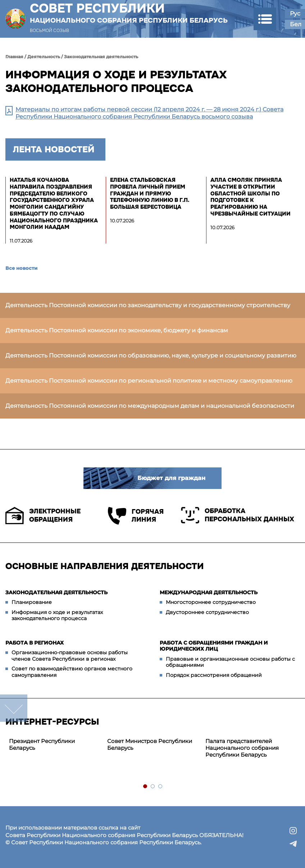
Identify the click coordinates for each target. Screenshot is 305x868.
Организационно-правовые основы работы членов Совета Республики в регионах (70, 656)
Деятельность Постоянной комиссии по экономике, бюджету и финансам (117, 330)
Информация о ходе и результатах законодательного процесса (57, 615)
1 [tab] (145, 787)
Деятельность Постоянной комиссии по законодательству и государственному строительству (148, 305)
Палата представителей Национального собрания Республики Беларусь (242, 748)
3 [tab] (161, 787)
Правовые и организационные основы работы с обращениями (230, 662)
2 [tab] (153, 787)
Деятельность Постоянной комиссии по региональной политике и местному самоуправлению (149, 381)
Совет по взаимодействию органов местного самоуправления (72, 672)
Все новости (21, 268)
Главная (14, 57)
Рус (295, 13)
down (14, 708)
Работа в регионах (35, 643)
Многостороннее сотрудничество (211, 602)
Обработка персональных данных (238, 515)
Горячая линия (136, 516)
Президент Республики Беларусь (42, 744)
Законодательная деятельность (101, 57)
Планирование (32, 602)
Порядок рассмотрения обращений (214, 675)
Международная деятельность (209, 592)
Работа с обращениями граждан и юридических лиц (214, 646)
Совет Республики (129, 13)
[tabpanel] (54, 745)
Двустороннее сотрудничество (207, 612)
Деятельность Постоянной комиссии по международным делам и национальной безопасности (150, 406)
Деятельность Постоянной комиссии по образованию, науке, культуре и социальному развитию (151, 355)
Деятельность (44, 57)
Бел (296, 24)
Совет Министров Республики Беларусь (150, 744)
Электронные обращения (43, 516)
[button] (265, 19)
